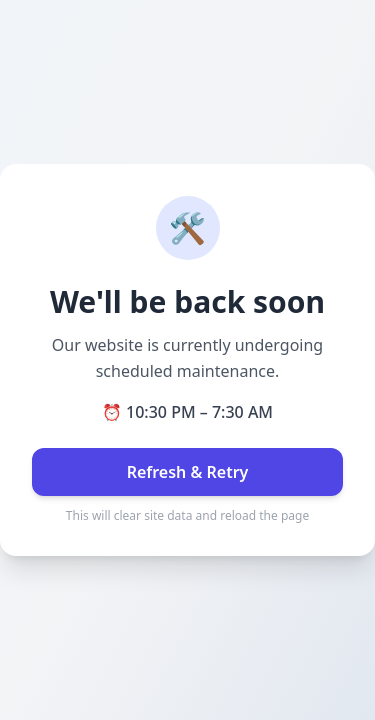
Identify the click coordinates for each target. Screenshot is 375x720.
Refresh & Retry (188, 472)
